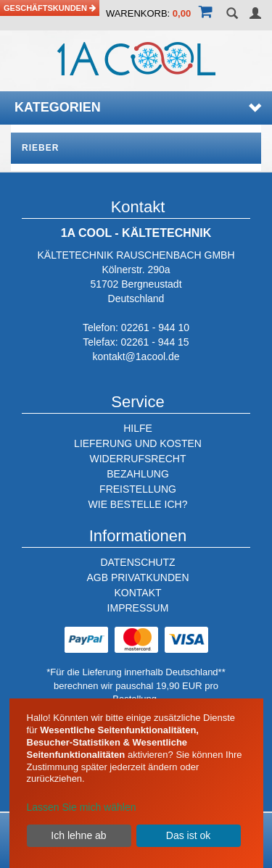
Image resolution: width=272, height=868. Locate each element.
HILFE (138, 428)
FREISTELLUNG (138, 489)
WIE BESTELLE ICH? (138, 504)
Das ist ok (188, 835)
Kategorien (138, 107)
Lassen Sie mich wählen (82, 807)
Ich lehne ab (78, 835)
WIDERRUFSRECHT (138, 459)
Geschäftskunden (50, 8)
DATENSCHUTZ (137, 562)
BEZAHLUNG (138, 474)
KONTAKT (137, 593)
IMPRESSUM (138, 608)
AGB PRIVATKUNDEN (137, 577)
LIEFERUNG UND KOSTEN (138, 443)
